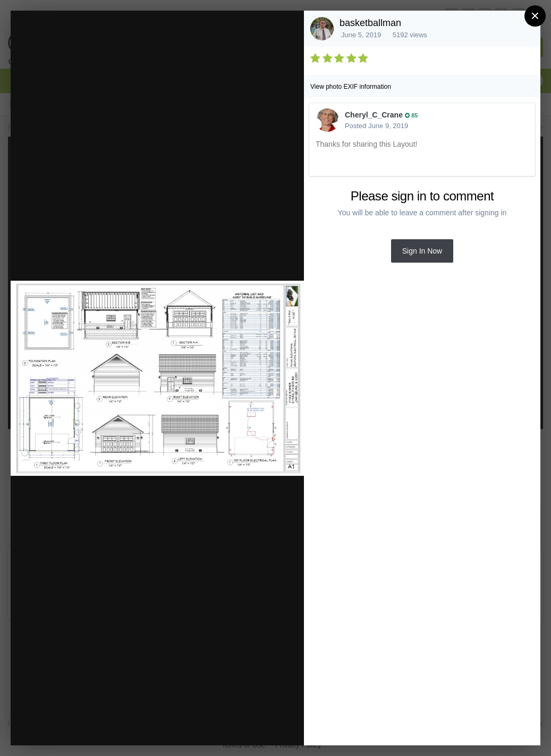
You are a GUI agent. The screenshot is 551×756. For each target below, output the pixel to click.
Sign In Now (422, 251)
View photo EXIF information (351, 87)
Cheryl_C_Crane (374, 115)
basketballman (370, 23)
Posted (376, 126)
